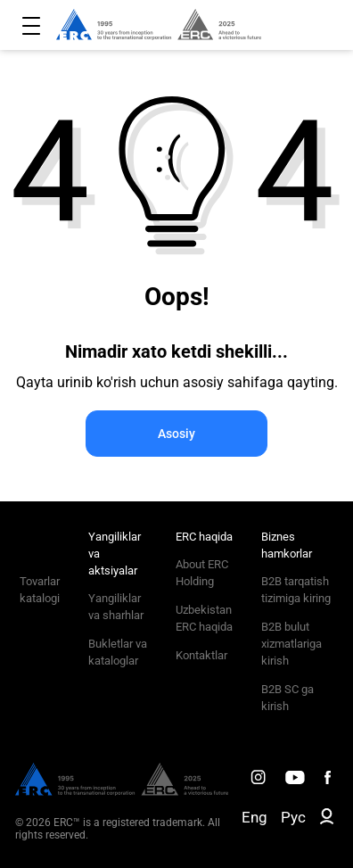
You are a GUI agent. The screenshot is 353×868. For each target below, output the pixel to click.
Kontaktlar (201, 655)
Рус (293, 817)
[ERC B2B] (327, 820)
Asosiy (176, 434)
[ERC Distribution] (122, 791)
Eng (254, 817)
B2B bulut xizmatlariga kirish (291, 644)
